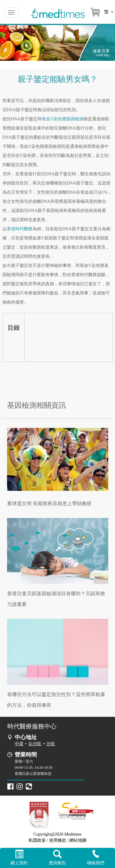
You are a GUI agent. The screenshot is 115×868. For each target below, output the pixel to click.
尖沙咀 (35, 744)
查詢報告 (57, 858)
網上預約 (19, 858)
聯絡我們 (96, 857)
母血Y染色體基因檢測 (63, 119)
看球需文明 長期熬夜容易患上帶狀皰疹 (49, 503)
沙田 (51, 744)
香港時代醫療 (20, 229)
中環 (19, 744)
